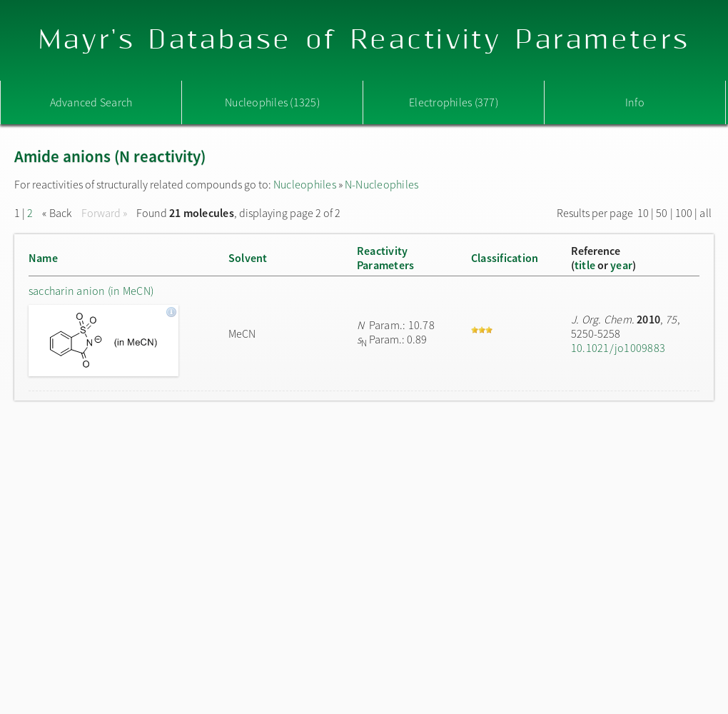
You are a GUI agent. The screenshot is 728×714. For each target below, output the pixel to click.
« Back (58, 213)
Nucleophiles (305, 184)
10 (643, 213)
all (706, 213)
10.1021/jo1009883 (618, 348)
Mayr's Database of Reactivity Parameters (364, 40)
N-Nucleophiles (381, 184)
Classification (505, 258)
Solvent (248, 258)
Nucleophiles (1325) (272, 102)
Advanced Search (91, 102)
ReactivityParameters (385, 258)
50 (662, 213)
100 (684, 213)
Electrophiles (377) (454, 102)
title (585, 265)
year (621, 265)
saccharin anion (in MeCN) (91, 291)
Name (43, 258)
